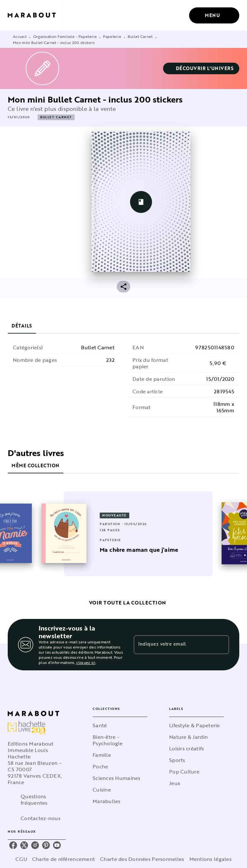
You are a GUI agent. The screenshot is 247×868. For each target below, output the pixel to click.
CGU (21, 859)
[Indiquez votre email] (173, 645)
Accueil (20, 36)
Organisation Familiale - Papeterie (65, 36)
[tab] (22, 326)
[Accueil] (35, 15)
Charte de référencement (64, 859)
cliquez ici (86, 662)
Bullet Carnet (140, 36)
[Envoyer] (221, 645)
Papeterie (112, 36)
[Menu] (214, 15)
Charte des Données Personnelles (142, 859)
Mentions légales (210, 859)
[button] (201, 68)
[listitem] (13, 845)
